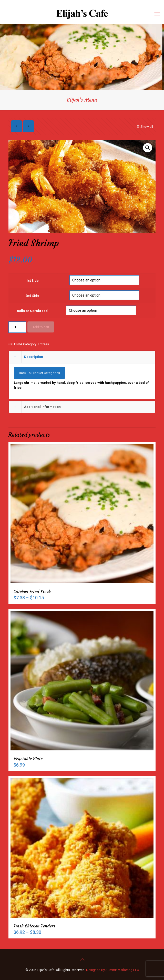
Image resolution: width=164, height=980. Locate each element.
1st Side (32, 281)
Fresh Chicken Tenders (34, 926)
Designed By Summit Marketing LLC (112, 970)
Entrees (43, 344)
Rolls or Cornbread (32, 311)
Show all (144, 127)
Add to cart (41, 327)
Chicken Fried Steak (32, 591)
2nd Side (32, 296)
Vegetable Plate (28, 759)
